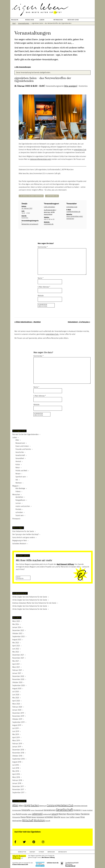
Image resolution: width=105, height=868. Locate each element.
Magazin (15, 486)
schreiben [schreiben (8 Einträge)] (49, 817)
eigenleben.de (49, 224)
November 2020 (18, 679)
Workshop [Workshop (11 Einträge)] (39, 820)
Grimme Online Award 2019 (20, 865)
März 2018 (16, 777)
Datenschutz (63, 852)
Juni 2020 (16, 695)
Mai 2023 (16, 643)
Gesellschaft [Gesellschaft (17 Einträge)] (64, 810)
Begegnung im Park (20, 541)
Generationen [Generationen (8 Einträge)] (50, 810)
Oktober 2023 (17, 633)
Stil (17, 480)
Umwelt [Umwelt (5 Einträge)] (77, 817)
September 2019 (18, 722)
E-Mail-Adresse (44, 287)
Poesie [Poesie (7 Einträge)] (23, 817)
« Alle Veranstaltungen (23, 67)
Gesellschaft (20, 455)
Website (41, 296)
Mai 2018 (16, 771)
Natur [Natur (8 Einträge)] (78, 814)
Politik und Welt (21, 471)
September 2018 (18, 759)
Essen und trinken (22, 446)
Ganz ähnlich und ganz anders (24, 537)
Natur (18, 468)
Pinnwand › (16, 519)
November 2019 (18, 716)
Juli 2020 (16, 692)
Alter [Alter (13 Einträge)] (15, 805)
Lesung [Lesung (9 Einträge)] (55, 814)
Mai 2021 (16, 661)
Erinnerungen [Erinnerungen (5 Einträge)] (17, 810)
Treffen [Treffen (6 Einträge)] (72, 817)
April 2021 (16, 664)
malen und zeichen (23, 506)
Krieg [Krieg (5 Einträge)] (14, 814)
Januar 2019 (17, 747)
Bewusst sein (20, 443)
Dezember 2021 (18, 655)
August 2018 (17, 762)
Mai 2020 (16, 698)
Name (41, 278)
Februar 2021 (17, 670)
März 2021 (16, 667)
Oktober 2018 (17, 756)
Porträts (18, 509)
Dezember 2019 (18, 713)
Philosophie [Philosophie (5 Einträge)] (16, 817)
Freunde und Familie (23, 449)
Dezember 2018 (18, 750)
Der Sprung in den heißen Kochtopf (25, 534)
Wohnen (19, 483)
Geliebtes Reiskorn (19, 544)
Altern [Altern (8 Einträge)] (21, 806)
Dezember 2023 (18, 630)
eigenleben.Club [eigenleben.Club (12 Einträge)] (64, 805)
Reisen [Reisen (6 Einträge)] (34, 817)
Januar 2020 (17, 710)
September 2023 (18, 637)
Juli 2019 (15, 728)
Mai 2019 (16, 734)
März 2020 (16, 704)
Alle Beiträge (20, 488)
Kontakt (32, 852)
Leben (15, 437)
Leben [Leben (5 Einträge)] (30, 814)
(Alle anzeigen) (71, 86)
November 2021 (18, 658)
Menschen (16, 495)
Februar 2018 (17, 780)
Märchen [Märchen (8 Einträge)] (62, 814)
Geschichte (20, 452)
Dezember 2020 (18, 676)
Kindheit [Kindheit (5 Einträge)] (90, 810)
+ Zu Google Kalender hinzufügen (31, 196)
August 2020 (17, 689)
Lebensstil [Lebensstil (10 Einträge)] (37, 814)
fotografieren (20, 500)
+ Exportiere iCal (52, 196)
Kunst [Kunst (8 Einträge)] (18, 814)
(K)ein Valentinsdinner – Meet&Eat (28, 322)
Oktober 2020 (17, 682)
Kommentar (43, 247)
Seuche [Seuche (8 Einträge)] (57, 817)
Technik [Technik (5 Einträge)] (63, 817)
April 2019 (16, 737)
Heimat (18, 461)
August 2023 (17, 640)
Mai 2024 (16, 624)
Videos (18, 491)
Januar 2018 (17, 783)
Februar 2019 (17, 744)
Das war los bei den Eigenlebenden (25, 434)
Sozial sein (20, 515)
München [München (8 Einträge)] (71, 814)
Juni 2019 (16, 731)
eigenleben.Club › (52, 334)
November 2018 (18, 753)
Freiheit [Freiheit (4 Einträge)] (33, 810)
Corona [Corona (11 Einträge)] (51, 805)
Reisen (18, 474)
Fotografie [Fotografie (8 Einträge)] (26, 810)
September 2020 (19, 685)
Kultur (18, 464)
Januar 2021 (17, 673)
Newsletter (22, 852)
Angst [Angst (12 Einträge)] (27, 805)
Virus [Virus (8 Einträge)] (82, 817)
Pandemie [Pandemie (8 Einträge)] (85, 814)
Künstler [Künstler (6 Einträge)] (24, 814)
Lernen (18, 503)
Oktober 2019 (17, 719)
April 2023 (16, 646)
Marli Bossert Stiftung (48, 857)
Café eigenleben (49, 207)
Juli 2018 (16, 765)
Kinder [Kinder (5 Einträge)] (85, 810)
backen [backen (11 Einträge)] (35, 805)
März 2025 (16, 621)
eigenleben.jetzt (52, 9)
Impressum (51, 852)
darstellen (19, 497)
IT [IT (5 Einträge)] (82, 810)
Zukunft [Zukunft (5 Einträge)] (48, 821)
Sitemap (41, 852)
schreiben (19, 512)
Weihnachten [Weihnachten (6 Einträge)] (17, 821)
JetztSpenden (20, 578)
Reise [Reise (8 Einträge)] (29, 817)
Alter (17, 440)
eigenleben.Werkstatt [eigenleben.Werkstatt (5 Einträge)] (81, 806)
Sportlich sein (21, 477)
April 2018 (16, 774)
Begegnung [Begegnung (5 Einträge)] (43, 806)
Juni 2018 (16, 768)
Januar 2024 (17, 627)
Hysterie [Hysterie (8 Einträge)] (77, 810)
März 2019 (16, 741)
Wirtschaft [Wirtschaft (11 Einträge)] (28, 820)
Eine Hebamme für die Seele (23, 531)
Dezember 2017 (18, 786)
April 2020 (16, 701)
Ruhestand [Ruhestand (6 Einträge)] (40, 817)
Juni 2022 (16, 649)
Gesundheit (20, 458)
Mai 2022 (16, 652)
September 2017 (18, 793)
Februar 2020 (17, 707)
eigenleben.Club (80, 150)
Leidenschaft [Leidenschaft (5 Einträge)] (47, 814)
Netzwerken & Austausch (30, 224)
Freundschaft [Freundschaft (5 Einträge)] (39, 810)
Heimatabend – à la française (79, 322)
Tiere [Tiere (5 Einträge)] (67, 817)
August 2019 (17, 725)
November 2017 (18, 789)
